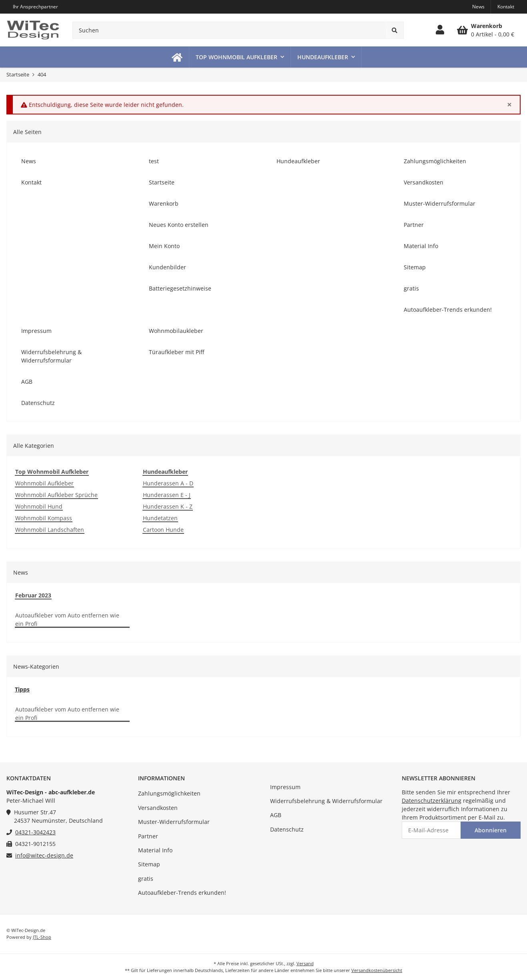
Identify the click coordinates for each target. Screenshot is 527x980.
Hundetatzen (160, 518)
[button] (440, 30)
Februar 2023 (33, 595)
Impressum (285, 787)
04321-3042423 (35, 832)
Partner (148, 836)
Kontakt (506, 7)
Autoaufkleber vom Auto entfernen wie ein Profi (67, 619)
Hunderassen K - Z (168, 506)
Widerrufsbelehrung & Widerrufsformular (326, 801)
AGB (276, 815)
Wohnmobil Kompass (44, 518)
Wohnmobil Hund (39, 506)
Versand (305, 963)
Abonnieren (491, 830)
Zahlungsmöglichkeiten (169, 793)
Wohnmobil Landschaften (50, 530)
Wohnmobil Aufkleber (44, 483)
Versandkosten (158, 808)
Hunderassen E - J (167, 495)
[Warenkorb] (486, 30)
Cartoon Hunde (163, 530)
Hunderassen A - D (168, 483)
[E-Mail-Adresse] (431, 830)
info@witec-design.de (44, 855)
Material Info (155, 850)
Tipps (22, 689)
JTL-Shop (42, 937)
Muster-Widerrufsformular (174, 822)
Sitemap (149, 864)
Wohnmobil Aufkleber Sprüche (56, 495)
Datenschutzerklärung (432, 801)
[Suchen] (229, 30)
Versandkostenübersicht (377, 970)
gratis (146, 879)
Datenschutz (287, 829)
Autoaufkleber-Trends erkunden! (182, 893)
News (478, 7)
